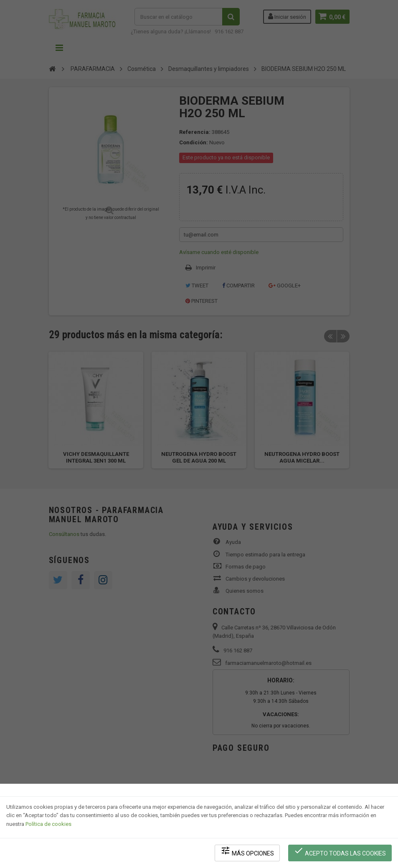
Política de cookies (48, 824)
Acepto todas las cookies (340, 852)
